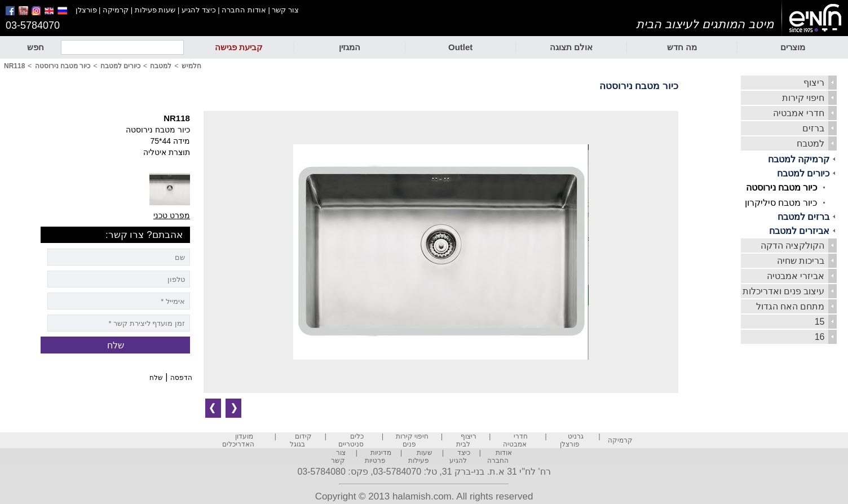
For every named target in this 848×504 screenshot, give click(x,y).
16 (820, 337)
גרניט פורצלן (572, 440)
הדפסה (181, 378)
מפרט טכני (172, 215)
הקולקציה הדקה (792, 246)
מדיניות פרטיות (378, 457)
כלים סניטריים (351, 440)
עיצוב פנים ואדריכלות (784, 291)
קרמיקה (116, 10)
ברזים (813, 128)
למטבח (811, 143)
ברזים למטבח (803, 217)
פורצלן (86, 10)
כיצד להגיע (199, 10)
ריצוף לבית (467, 440)
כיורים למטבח (803, 173)
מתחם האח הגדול (790, 306)
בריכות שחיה (801, 261)
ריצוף (814, 83)
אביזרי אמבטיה (796, 276)
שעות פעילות (155, 10)
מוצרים (793, 47)
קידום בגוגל (301, 440)
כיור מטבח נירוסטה (782, 187)
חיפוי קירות (803, 98)
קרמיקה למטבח (799, 159)
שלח (156, 378)
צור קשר (285, 10)
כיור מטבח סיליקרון (781, 203)
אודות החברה (244, 10)
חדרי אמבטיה (799, 113)
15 (820, 322)
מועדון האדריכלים (238, 440)
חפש (36, 47)
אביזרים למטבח (799, 231)
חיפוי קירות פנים (412, 440)
